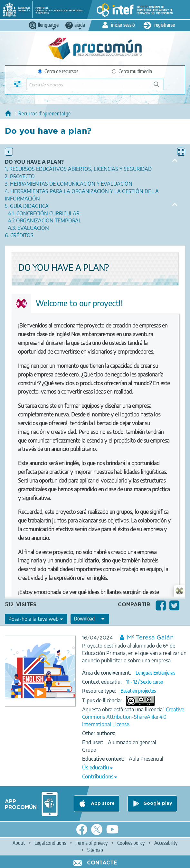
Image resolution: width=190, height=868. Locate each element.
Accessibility (166, 843)
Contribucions (98, 776)
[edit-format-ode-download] (90, 619)
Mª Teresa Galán (150, 638)
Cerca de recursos (58, 71)
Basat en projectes (138, 691)
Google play (158, 804)
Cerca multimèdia (132, 71)
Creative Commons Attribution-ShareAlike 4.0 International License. (133, 717)
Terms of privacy (92, 843)
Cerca (159, 87)
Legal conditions (50, 843)
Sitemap (95, 850)
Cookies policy (131, 843)
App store (102, 804)
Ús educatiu (95, 767)
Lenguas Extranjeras (155, 673)
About (19, 843)
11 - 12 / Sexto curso (145, 682)
